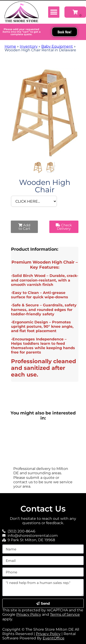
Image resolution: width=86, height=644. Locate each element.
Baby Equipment (57, 46)
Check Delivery (64, 227)
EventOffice (54, 638)
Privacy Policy (29, 614)
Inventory (29, 46)
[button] (54, 12)
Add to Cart (24, 227)
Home (10, 46)
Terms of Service (65, 614)
